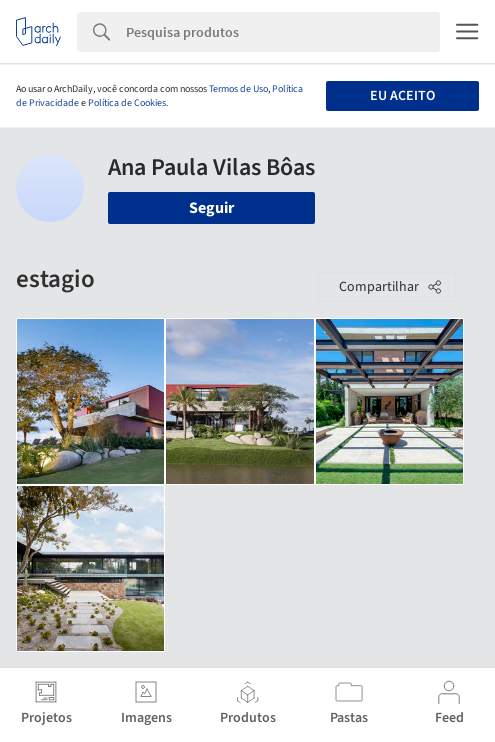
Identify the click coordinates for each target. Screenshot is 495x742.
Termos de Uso (238, 89)
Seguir (211, 208)
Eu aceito (402, 96)
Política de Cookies (127, 103)
